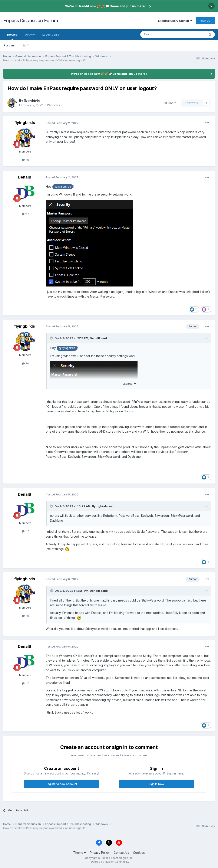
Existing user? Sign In (175, 21)
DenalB (25, 177)
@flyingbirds (63, 187)
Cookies (139, 853)
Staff (25, 45)
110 (25, 214)
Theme (80, 853)
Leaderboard (51, 35)
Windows (54, 105)
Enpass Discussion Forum (31, 20)
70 (25, 160)
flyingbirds (32, 100)
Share (170, 103)
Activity (30, 35)
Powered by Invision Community (109, 862)
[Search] (162, 35)
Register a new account (61, 784)
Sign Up (205, 20)
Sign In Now (156, 784)
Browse (12, 36)
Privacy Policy (100, 853)
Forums (9, 45)
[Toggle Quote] (52, 338)
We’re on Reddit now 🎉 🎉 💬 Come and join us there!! (106, 6)
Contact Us (121, 853)
